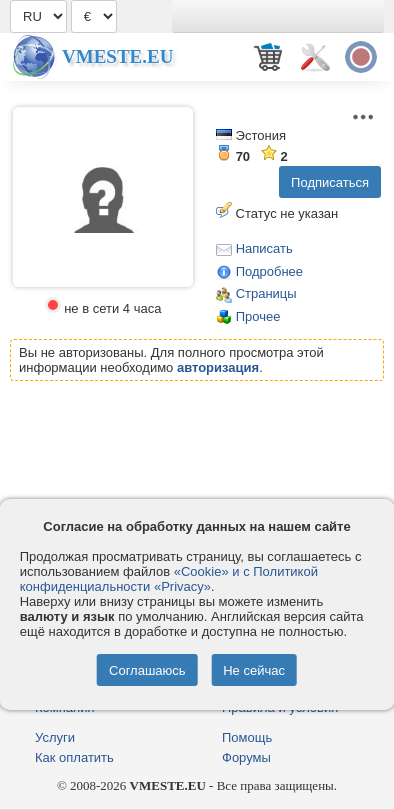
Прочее (258, 316)
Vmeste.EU (117, 56)
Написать (264, 248)
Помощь (247, 737)
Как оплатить (74, 757)
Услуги (55, 737)
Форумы (246, 757)
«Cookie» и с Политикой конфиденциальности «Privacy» (169, 579)
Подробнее (269, 271)
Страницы (266, 293)
